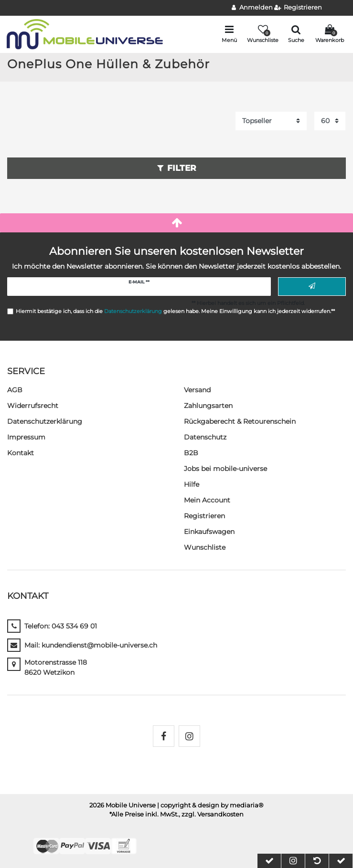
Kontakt (21, 453)
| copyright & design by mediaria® (210, 805)
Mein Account (207, 500)
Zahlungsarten (208, 406)
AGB (15, 390)
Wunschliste (205, 547)
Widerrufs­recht (33, 406)
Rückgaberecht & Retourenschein (240, 421)
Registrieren (204, 516)
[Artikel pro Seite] (330, 121)
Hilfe (192, 484)
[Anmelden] (252, 8)
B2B (191, 453)
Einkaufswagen (209, 532)
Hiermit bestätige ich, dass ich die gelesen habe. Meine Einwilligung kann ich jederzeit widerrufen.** (175, 311)
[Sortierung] (271, 121)
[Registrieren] (298, 8)
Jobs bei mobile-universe (225, 469)
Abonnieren (312, 286)
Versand (197, 390)
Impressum (26, 437)
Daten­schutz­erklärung (45, 421)
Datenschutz (205, 437)
